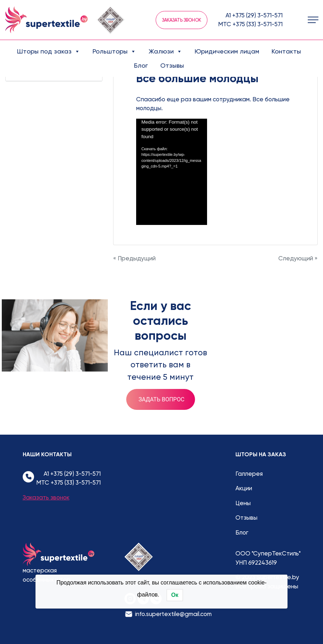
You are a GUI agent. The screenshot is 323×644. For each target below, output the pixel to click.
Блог (141, 65)
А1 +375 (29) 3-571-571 (254, 15)
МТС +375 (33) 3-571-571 (250, 24)
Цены (243, 503)
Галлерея (249, 474)
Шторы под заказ (49, 51)
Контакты (286, 51)
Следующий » (298, 258)
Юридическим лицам (227, 51)
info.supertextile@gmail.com (173, 614)
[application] (172, 172)
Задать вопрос (161, 399)
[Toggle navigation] (313, 20)
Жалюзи (165, 51)
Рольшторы (114, 51)
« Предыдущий (134, 258)
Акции (244, 488)
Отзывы (172, 65)
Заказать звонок (182, 20)
